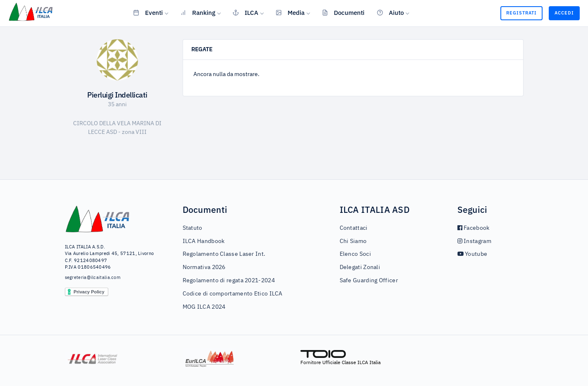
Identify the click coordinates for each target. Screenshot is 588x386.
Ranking (198, 12)
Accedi (564, 13)
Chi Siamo (353, 241)
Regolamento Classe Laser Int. (224, 254)
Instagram (474, 241)
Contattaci (354, 228)
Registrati (521, 13)
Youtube (473, 254)
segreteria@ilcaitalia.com (93, 278)
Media (290, 12)
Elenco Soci (355, 254)
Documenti (343, 12)
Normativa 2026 (204, 267)
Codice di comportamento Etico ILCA (233, 294)
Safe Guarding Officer (369, 281)
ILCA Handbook (204, 241)
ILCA (245, 12)
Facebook (474, 228)
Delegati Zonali (360, 267)
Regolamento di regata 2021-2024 (229, 281)
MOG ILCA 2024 (204, 307)
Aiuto (390, 12)
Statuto (193, 228)
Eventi (148, 12)
